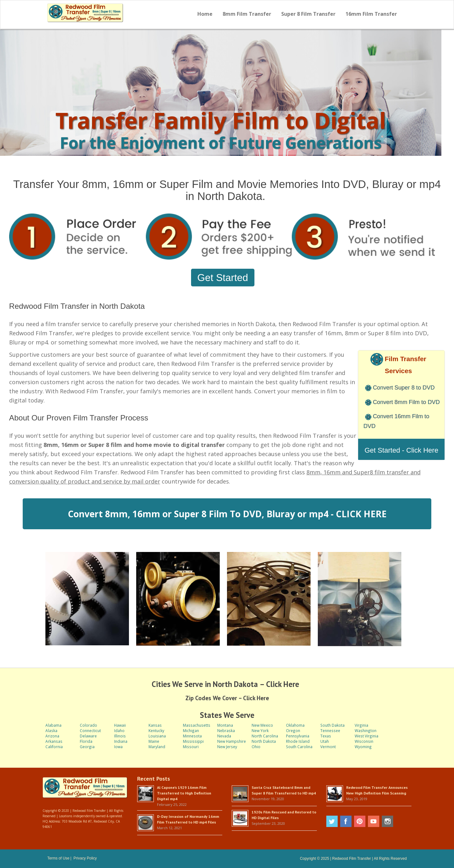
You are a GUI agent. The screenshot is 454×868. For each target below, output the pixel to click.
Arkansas (54, 741)
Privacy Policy (85, 858)
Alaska (51, 730)
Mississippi (193, 741)
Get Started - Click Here (401, 450)
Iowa (118, 747)
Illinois (120, 736)
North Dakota (264, 741)
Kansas (155, 725)
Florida (86, 741)
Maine (154, 741)
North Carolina (265, 736)
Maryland (157, 747)
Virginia (361, 725)
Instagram (387, 821)
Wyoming (363, 747)
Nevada (224, 736)
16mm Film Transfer (371, 14)
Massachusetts (197, 725)
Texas (326, 736)
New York (260, 730)
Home (205, 14)
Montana (225, 725)
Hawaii (120, 725)
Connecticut (90, 730)
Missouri (191, 747)
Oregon (293, 730)
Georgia (87, 747)
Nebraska (226, 730)
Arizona (52, 736)
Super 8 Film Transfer (308, 14)
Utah (325, 741)
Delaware (88, 736)
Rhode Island (298, 741)
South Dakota (332, 725)
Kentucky (156, 730)
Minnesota (192, 736)
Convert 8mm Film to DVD (406, 402)
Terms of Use (58, 858)
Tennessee (330, 730)
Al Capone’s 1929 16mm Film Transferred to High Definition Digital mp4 (184, 793)
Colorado (88, 725)
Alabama (53, 725)
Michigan (191, 730)
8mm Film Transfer (247, 14)
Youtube (374, 821)
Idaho (119, 730)
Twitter (332, 821)
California (54, 747)
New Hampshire (232, 741)
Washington (366, 730)
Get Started (223, 278)
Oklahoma (295, 725)
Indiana (121, 741)
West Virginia (367, 736)
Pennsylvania (298, 736)
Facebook (346, 821)
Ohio (256, 747)
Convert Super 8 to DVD (404, 388)
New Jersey (227, 747)
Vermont (328, 747)
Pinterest (360, 821)
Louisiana (157, 736)
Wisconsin (364, 741)
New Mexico (262, 725)
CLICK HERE (361, 514)
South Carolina (299, 747)
